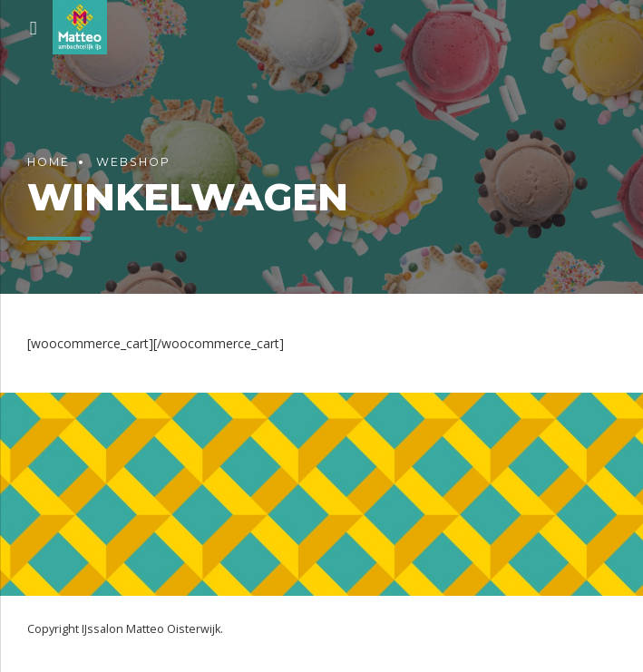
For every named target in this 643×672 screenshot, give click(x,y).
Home (49, 162)
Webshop (133, 162)
